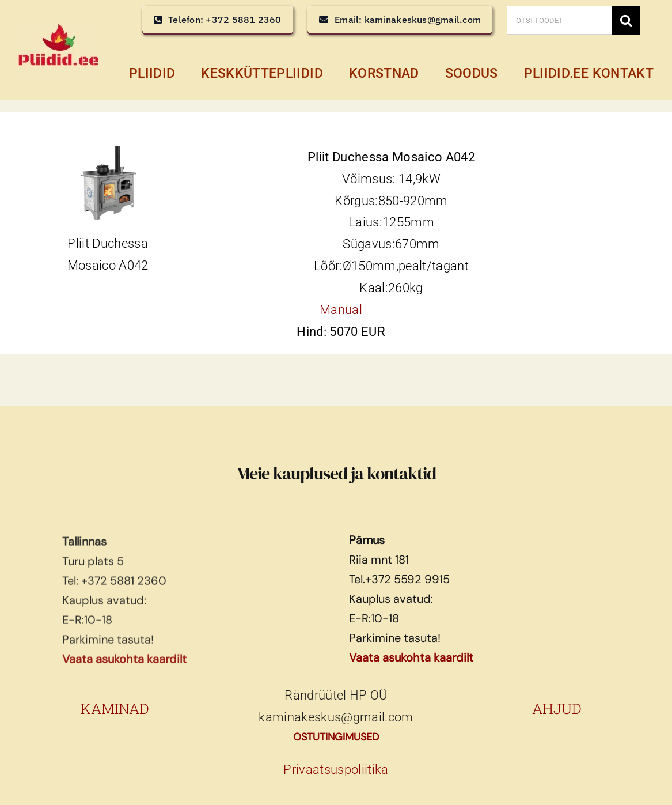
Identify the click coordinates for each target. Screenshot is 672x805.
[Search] (626, 20)
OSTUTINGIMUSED (336, 737)
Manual (341, 310)
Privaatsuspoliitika (336, 770)
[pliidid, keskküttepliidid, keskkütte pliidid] (58, 29)
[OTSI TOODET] (559, 20)
